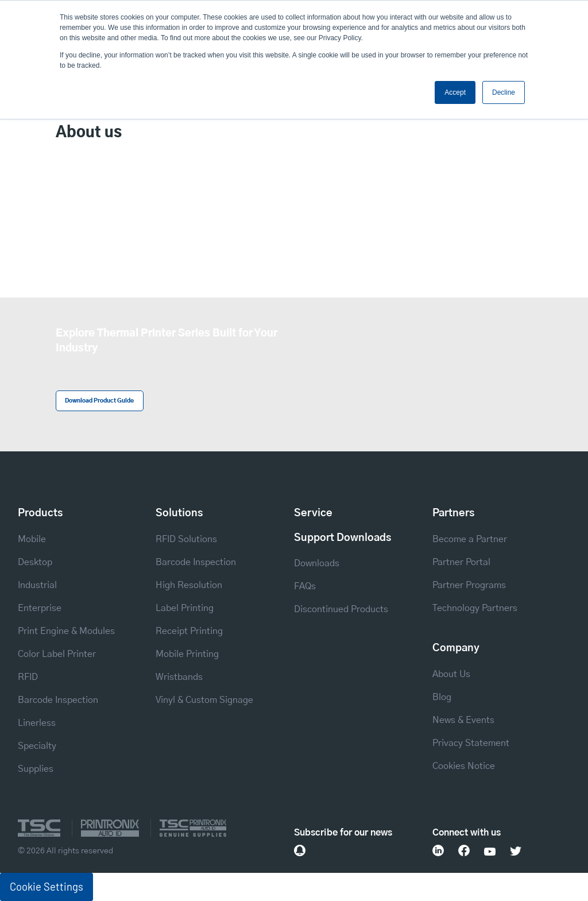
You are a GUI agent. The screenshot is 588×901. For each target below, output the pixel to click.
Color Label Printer (57, 654)
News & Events (463, 720)
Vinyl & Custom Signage (204, 700)
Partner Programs (469, 585)
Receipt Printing (189, 631)
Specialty (37, 746)
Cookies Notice (464, 766)
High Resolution (189, 585)
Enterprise (40, 608)
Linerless (37, 723)
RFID (28, 677)
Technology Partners (475, 608)
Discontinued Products (341, 609)
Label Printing (185, 608)
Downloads (317, 563)
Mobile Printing (187, 654)
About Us (451, 674)
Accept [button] (455, 92)
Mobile (32, 539)
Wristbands (179, 677)
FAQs (305, 586)
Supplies (36, 769)
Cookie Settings (47, 887)
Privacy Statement (471, 743)
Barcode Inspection (58, 700)
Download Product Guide (99, 401)
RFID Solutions (186, 539)
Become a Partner (470, 539)
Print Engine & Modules (66, 631)
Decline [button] (504, 92)
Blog (442, 697)
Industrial (37, 585)
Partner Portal (461, 562)
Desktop (35, 562)
